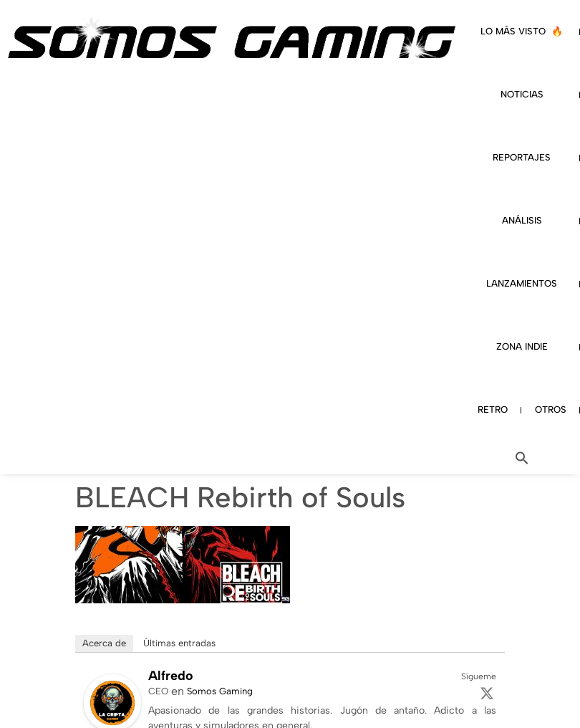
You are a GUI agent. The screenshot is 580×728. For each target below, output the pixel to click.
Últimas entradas (179, 643)
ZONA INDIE (522, 346)
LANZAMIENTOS (522, 283)
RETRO (493, 409)
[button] (522, 458)
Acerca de (104, 643)
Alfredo (171, 676)
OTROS (551, 409)
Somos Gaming (220, 691)
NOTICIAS (522, 94)
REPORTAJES (522, 157)
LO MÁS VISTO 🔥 (522, 31)
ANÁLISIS (522, 220)
